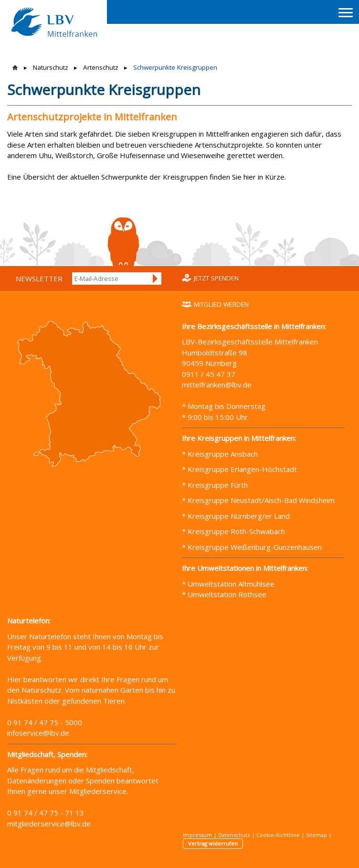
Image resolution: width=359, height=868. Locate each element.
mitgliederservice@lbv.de (49, 824)
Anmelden (156, 279)
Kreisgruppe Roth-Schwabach (235, 531)
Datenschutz (234, 835)
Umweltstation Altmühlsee (231, 584)
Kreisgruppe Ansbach (222, 454)
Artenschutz (101, 67)
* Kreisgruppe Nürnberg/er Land (236, 516)
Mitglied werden (221, 304)
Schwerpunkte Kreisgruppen (175, 67)
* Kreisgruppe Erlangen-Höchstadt (239, 469)
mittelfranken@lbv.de (218, 385)
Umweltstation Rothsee (227, 594)
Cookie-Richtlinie (278, 835)
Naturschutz (51, 67)
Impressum (197, 835)
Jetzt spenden (216, 278)
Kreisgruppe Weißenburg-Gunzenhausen (254, 547)
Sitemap (317, 835)
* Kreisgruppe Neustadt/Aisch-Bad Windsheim (258, 500)
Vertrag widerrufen (213, 843)
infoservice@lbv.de (38, 733)
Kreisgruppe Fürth (218, 485)
